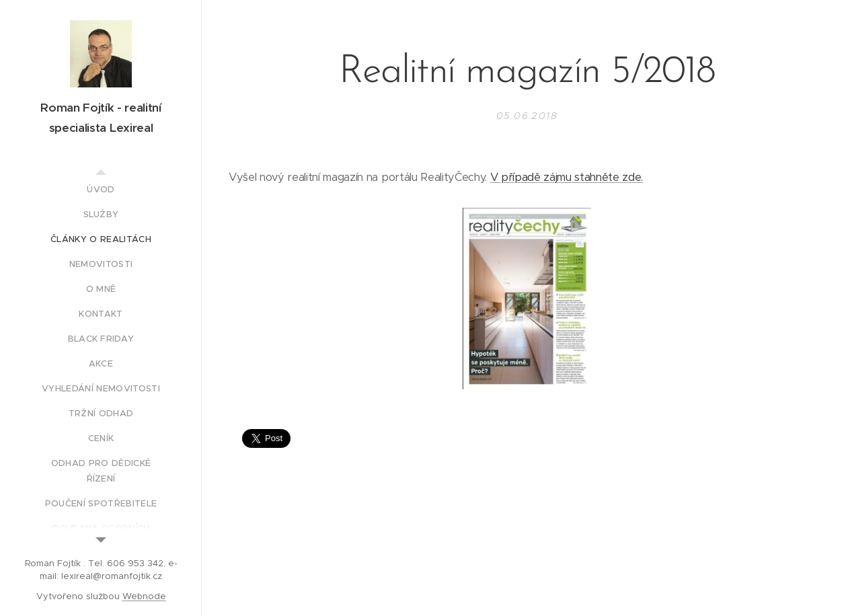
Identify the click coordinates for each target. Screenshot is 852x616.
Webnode (144, 596)
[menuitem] (101, 189)
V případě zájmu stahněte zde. (567, 177)
